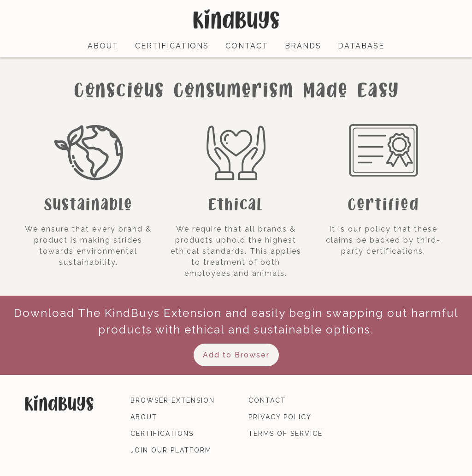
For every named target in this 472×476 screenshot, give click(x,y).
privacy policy (280, 417)
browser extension (173, 400)
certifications (172, 46)
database (361, 46)
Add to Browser (236, 355)
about (103, 46)
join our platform (171, 450)
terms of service (286, 434)
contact (247, 46)
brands (303, 46)
